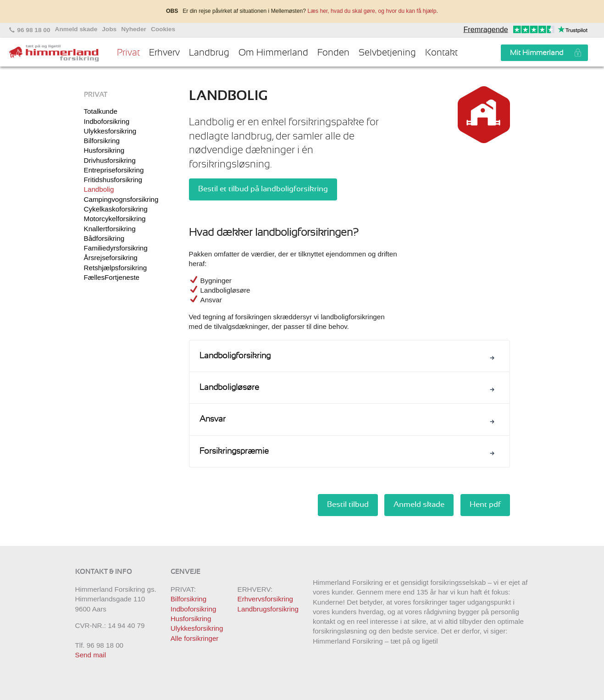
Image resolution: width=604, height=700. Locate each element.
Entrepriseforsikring (114, 170)
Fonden (333, 53)
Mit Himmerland (537, 53)
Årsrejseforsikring (111, 258)
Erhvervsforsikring (266, 599)
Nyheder (134, 29)
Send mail (91, 655)
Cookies (163, 29)
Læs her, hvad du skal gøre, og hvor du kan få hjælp (372, 11)
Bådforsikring (104, 238)
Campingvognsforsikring (121, 199)
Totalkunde (101, 111)
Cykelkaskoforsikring (116, 209)
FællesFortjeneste (112, 277)
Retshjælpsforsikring (116, 268)
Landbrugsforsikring (268, 609)
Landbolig (99, 189)
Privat (128, 53)
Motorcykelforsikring (115, 219)
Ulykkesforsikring (110, 131)
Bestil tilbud (348, 505)
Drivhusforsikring (110, 160)
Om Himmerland (273, 53)
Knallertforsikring (110, 229)
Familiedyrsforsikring (116, 248)
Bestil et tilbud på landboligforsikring (263, 189)
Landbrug (209, 53)
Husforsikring (104, 150)
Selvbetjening (387, 53)
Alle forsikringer (195, 638)
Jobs (109, 29)
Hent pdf (485, 505)
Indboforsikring (107, 121)
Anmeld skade (76, 29)
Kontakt (441, 53)
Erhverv (164, 53)
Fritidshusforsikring (113, 180)
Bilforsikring (102, 141)
